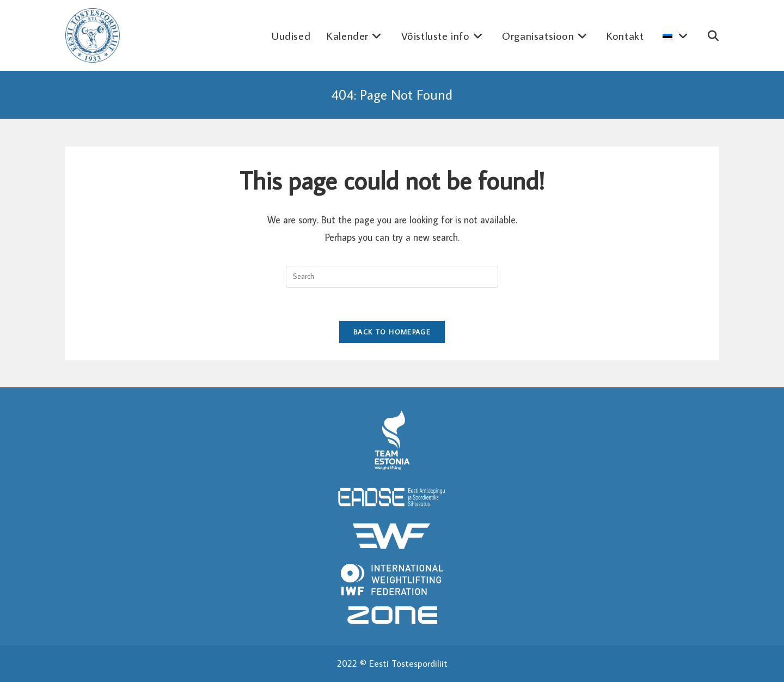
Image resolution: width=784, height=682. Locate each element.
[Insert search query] (392, 277)
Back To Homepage (392, 332)
